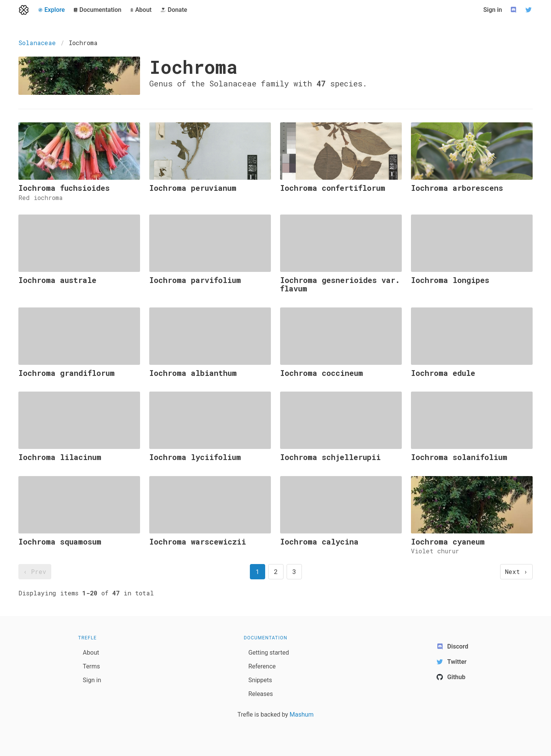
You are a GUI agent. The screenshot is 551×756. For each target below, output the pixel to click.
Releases (261, 694)
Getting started (269, 653)
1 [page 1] (258, 571)
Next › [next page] (516, 571)
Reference (262, 666)
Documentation (266, 638)
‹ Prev (35, 571)
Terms (91, 666)
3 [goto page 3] (294, 571)
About (91, 653)
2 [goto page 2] (276, 571)
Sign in (493, 10)
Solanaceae (37, 43)
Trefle (87, 638)
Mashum (302, 715)
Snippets (260, 680)
